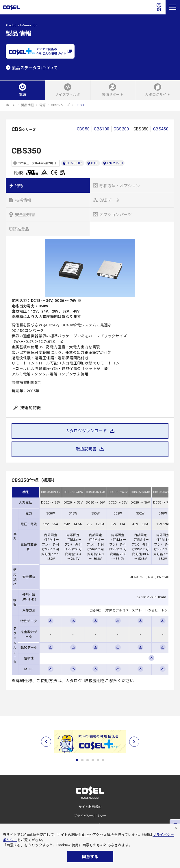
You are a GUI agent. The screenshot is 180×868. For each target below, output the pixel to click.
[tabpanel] (90, 742)
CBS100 (102, 129)
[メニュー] (173, 7)
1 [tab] (77, 760)
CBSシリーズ (61, 105)
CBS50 (83, 129)
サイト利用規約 (90, 807)
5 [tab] (98, 760)
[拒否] (176, 828)
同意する (90, 857)
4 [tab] (93, 760)
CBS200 (121, 129)
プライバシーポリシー (90, 816)
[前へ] (46, 742)
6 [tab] (103, 760)
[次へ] (134, 742)
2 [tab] (82, 760)
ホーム (11, 105)
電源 (43, 105)
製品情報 (27, 105)
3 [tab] (88, 760)
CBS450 (161, 129)
